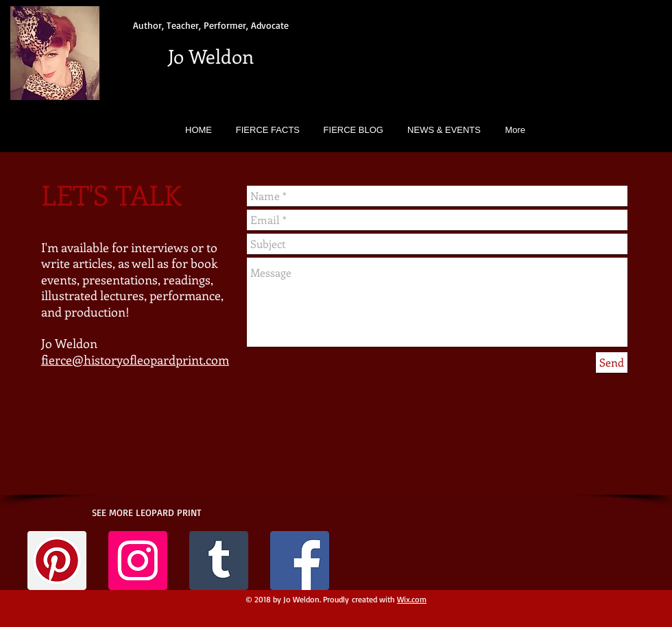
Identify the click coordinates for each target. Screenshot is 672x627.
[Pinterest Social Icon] (57, 561)
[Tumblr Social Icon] (219, 561)
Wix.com (412, 599)
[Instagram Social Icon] (138, 561)
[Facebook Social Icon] (300, 561)
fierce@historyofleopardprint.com (135, 360)
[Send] (612, 362)
